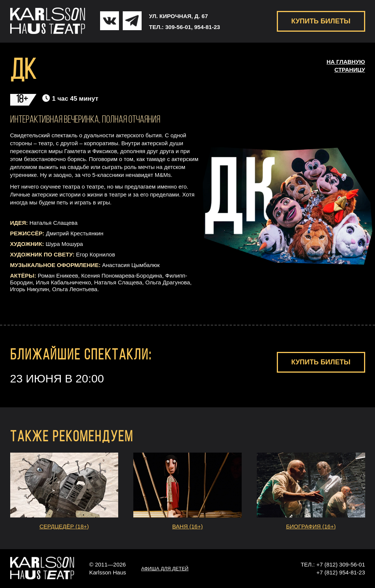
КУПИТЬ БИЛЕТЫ (321, 21)
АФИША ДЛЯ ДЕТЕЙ (165, 569)
